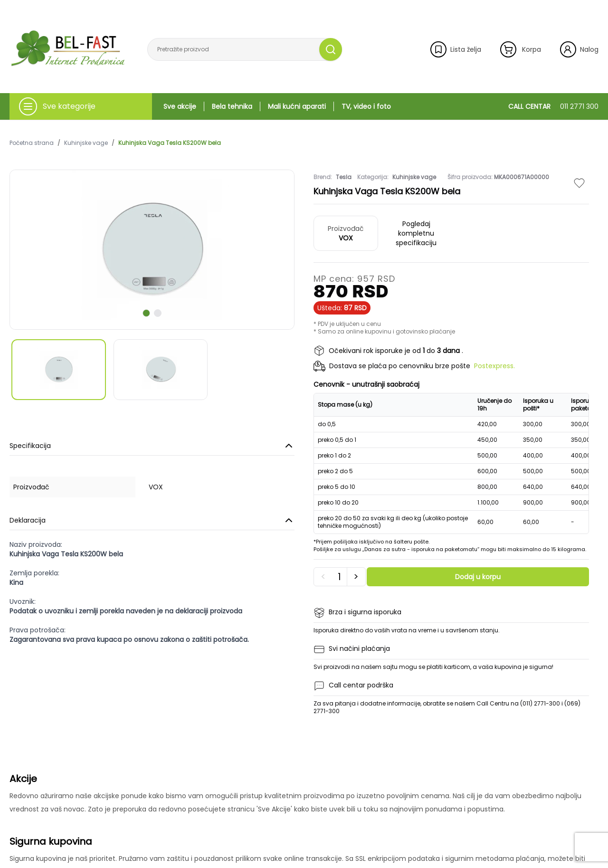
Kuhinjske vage (86, 143)
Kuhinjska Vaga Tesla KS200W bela (170, 143)
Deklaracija (152, 520)
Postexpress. (494, 366)
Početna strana (32, 143)
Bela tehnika (232, 106)
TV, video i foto (366, 106)
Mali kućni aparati (297, 106)
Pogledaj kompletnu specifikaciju (416, 233)
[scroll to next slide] (146, 313)
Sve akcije (180, 106)
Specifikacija (152, 446)
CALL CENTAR (553, 106)
